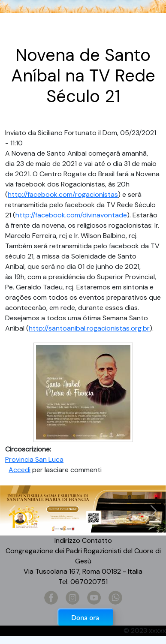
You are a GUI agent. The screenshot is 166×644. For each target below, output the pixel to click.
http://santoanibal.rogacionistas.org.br (89, 328)
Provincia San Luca (34, 459)
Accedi (20, 470)
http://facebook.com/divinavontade (71, 215)
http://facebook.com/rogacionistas (63, 194)
